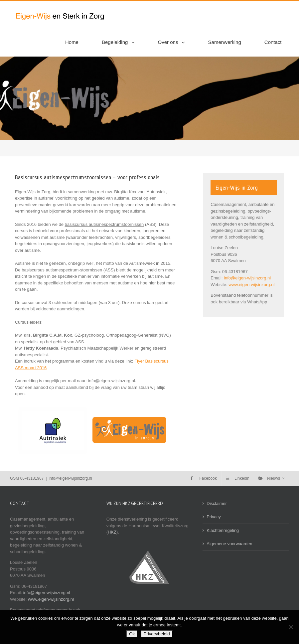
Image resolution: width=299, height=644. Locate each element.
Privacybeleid (156, 634)
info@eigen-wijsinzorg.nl (247, 278)
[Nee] (291, 627)
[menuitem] (76, 42)
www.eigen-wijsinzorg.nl (251, 285)
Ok (132, 634)
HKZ (112, 532)
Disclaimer (217, 503)
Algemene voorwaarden (229, 544)
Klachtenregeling (223, 530)
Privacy (214, 517)
